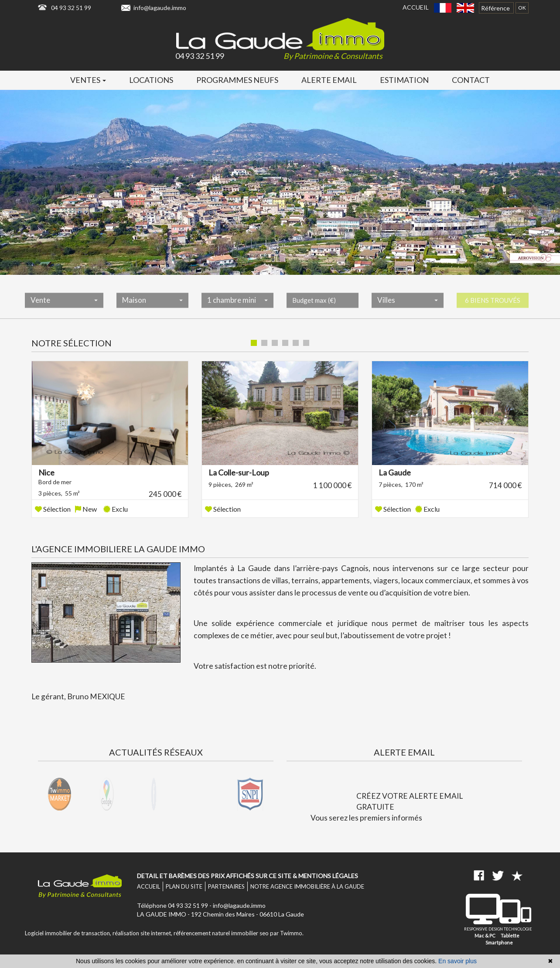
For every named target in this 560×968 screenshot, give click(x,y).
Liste (512, 344)
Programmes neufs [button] (237, 80)
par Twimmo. (287, 933)
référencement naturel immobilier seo (222, 933)
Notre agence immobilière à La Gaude (307, 886)
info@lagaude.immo (160, 8)
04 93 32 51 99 (71, 8)
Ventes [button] (88, 80)
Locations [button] (151, 80)
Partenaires (226, 886)
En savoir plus (458, 961)
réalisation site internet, (143, 933)
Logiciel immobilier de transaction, (69, 933)
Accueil (416, 7)
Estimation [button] (404, 80)
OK (522, 8)
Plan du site (184, 886)
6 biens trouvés (493, 308)
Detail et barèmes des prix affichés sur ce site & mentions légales (248, 876)
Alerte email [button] (329, 80)
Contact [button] (471, 80)
